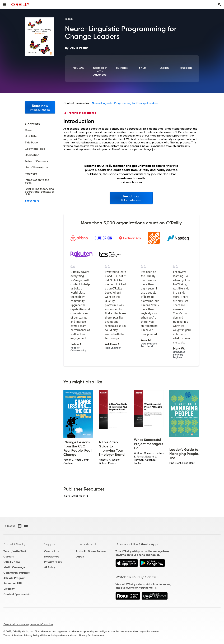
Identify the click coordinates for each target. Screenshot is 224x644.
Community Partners (17, 573)
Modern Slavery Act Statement (87, 636)
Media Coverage (14, 567)
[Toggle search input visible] (220, 4)
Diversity (9, 589)
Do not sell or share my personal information (28, 624)
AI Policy (50, 567)
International (86, 544)
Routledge (186, 68)
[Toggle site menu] (4, 4)
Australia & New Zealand (92, 551)
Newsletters (52, 557)
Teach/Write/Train (15, 551)
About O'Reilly (14, 544)
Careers (9, 557)
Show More (32, 201)
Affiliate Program (14, 578)
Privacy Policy (53, 562)
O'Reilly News (12, 562)
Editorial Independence (54, 636)
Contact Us (51, 551)
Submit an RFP (13, 583)
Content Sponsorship (17, 594)
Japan (80, 557)
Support (51, 544)
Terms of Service (13, 636)
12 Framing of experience (80, 113)
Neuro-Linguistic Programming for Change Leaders (125, 103)
